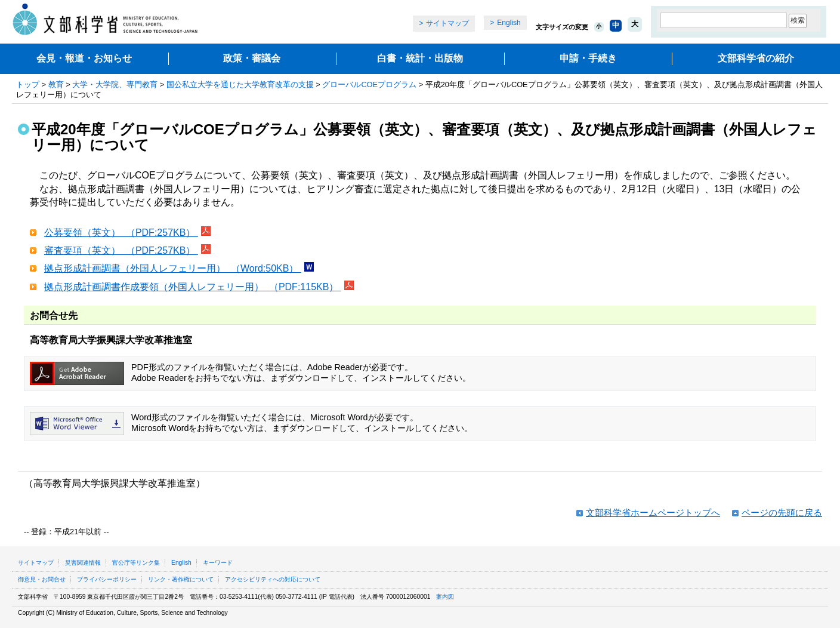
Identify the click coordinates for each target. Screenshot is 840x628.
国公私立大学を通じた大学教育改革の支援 (240, 84)
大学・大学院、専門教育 (115, 84)
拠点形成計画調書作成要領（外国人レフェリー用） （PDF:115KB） (193, 287)
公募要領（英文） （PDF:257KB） (121, 233)
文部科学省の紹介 (756, 58)
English (509, 23)
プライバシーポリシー (107, 579)
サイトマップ (447, 23)
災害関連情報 (83, 563)
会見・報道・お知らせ (84, 58)
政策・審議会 (252, 58)
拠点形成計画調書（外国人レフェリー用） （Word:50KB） (173, 268)
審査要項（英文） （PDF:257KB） (121, 250)
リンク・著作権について (181, 579)
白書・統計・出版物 (420, 58)
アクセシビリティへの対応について (273, 579)
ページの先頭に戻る (782, 512)
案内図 (445, 597)
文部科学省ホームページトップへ (653, 512)
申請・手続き (588, 58)
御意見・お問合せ (42, 579)
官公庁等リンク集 (136, 563)
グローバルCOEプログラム (369, 84)
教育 (56, 84)
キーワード (218, 563)
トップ (28, 84)
